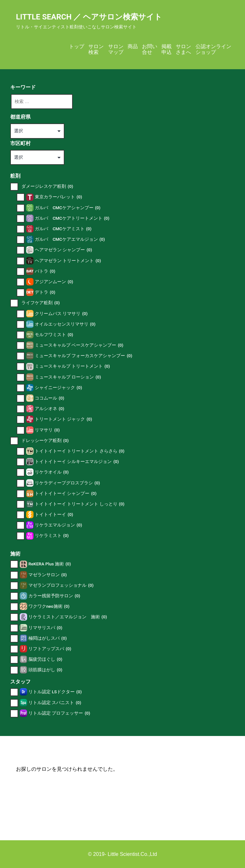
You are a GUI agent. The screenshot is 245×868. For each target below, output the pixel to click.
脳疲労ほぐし (45, 659)
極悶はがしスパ (48, 638)
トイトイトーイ (54, 515)
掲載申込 (167, 49)
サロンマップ (116, 49)
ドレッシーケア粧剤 (45, 441)
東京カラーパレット (58, 197)
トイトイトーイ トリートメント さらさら (80, 451)
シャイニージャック (58, 388)
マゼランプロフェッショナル (61, 585)
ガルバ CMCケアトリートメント (72, 218)
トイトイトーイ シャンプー (66, 493)
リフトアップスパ (50, 649)
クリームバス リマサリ (61, 314)
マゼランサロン (48, 575)
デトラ (45, 292)
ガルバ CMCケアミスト (63, 229)
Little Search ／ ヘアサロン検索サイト (89, 17)
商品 (133, 46)
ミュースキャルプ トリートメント (72, 366)
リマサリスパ (45, 628)
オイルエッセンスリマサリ (65, 324)
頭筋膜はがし (45, 670)
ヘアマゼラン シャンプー (63, 250)
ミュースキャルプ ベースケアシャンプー (79, 345)
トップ (77, 46)
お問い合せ (150, 49)
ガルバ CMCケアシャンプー (68, 208)
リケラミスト (52, 536)
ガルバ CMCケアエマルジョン (70, 239)
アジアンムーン (54, 282)
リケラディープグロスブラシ (67, 483)
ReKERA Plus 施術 (50, 564)
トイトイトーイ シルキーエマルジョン (77, 462)
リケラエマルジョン (58, 525)
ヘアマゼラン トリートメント (68, 261)
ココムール (49, 398)
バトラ (45, 271)
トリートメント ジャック (63, 419)
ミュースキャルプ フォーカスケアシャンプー (84, 356)
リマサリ (47, 430)
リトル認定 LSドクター (55, 692)
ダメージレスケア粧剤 (47, 186)
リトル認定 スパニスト (55, 703)
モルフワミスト (54, 335)
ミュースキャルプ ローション (68, 377)
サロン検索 (96, 49)
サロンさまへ (183, 49)
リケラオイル (52, 472)
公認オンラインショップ (213, 49)
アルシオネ (49, 409)
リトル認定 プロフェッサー (59, 713)
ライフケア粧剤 (41, 303)
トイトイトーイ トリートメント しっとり (80, 504)
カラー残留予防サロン (54, 596)
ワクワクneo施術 (49, 606)
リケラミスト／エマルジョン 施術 (68, 617)
